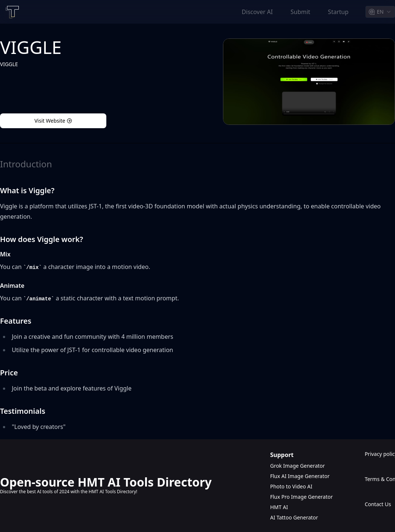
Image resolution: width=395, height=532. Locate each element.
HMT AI (279, 507)
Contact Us (378, 504)
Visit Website (53, 121)
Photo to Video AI (291, 486)
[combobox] (380, 12)
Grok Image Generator (298, 466)
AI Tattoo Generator (294, 517)
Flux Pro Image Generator (302, 497)
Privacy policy (380, 454)
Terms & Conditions (380, 479)
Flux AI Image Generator (300, 476)
